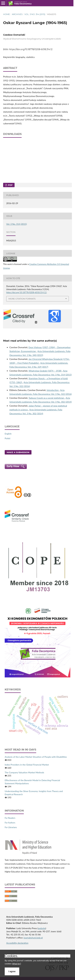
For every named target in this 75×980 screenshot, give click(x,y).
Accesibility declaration (17, 943)
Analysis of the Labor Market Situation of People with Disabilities (36, 757)
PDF (10, 185)
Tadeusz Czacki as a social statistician (47, 398)
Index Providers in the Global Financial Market (27, 765)
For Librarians (11, 827)
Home (6, 14)
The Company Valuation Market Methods (24, 772)
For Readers (10, 818)
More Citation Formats (22, 299)
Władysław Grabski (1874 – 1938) (45, 371)
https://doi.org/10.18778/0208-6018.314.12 (31, 49)
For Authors (10, 823)
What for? (17, 964)
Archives (17, 14)
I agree (12, 971)
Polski (8, 438)
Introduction (53, 390)
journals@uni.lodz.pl (33, 938)
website (42, 928)
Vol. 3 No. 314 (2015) (35, 14)
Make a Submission (18, 452)
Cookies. (11, 956)
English (8, 434)
